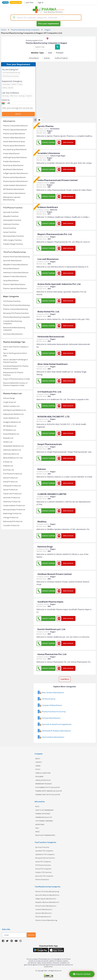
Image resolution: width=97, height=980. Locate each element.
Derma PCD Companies (43, 869)
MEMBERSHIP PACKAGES (44, 784)
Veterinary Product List (12, 502)
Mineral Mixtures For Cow (13, 458)
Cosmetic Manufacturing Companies (12, 322)
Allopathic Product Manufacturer (16, 265)
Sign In (41, 2)
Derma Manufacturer (11, 268)
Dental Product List (10, 482)
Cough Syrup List (10, 402)
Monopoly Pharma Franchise (45, 858)
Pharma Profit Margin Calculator (49, 791)
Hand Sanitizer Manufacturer (14, 193)
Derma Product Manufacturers (46, 906)
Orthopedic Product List (12, 486)
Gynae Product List (10, 490)
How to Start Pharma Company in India (16, 348)
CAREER (38, 766)
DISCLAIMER (39, 776)
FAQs (37, 828)
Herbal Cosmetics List (11, 406)
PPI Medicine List (9, 430)
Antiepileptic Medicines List (13, 446)
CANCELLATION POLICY (43, 780)
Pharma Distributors (42, 879)
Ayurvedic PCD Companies (44, 876)
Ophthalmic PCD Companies (45, 854)
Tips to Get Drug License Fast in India (15, 354)
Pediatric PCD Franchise (43, 872)
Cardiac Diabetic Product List (14, 505)
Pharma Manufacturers (43, 917)
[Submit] (14, 18)
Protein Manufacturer (11, 153)
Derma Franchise (10, 228)
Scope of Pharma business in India (16, 379)
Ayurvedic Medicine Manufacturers (47, 895)
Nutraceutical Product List (13, 521)
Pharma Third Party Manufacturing (16, 257)
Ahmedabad (34, 58)
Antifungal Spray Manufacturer (15, 157)
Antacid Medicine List (11, 434)
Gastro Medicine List (11, 418)
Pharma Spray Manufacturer (14, 146)
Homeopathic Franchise (12, 220)
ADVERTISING (40, 824)
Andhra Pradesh (61, 58)
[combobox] (46, 18)
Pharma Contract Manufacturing (15, 309)
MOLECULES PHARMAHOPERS (45, 835)
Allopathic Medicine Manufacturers (47, 902)
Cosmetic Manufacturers (44, 909)
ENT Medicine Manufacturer (14, 189)
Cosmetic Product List (11, 525)
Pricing (6, 2)
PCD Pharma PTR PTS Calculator (47, 787)
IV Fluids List (8, 462)
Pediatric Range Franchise (13, 244)
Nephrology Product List (12, 513)
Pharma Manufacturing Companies (17, 317)
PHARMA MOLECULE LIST (44, 817)
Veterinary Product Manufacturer (16, 272)
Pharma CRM (16, 2)
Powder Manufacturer (12, 161)
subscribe (31, 935)
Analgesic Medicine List (12, 422)
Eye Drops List (9, 470)
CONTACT (39, 762)
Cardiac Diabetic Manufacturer (15, 185)
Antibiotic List (8, 466)
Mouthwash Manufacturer (13, 169)
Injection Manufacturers (44, 913)
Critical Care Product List (12, 494)
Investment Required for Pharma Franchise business (16, 367)
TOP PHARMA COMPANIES (44, 821)
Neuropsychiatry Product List (14, 509)
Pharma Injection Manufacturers (16, 181)
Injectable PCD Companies (44, 851)
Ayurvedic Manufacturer (12, 260)
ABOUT (38, 759)
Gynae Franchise (10, 232)
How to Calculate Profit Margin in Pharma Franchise (16, 361)
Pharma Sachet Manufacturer (15, 177)
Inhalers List (8, 442)
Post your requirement (48, 24)
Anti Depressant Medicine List (14, 410)
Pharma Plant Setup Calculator (48, 795)
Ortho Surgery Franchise (13, 240)
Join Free (29, 2)
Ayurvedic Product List (12, 498)
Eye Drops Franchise (42, 847)
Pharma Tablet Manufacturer (14, 138)
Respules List (8, 438)
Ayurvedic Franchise (11, 212)
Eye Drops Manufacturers (13, 334)
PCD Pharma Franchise (12, 301)
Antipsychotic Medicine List (13, 414)
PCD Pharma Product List (13, 474)
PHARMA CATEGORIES (43, 814)
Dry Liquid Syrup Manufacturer (15, 149)
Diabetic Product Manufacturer (15, 276)
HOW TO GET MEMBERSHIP (44, 810)
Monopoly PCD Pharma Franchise (16, 313)
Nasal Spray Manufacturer (13, 165)
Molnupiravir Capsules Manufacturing (12, 198)
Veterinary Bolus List (11, 454)
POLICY (38, 769)
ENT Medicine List (10, 426)
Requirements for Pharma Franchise (13, 374)
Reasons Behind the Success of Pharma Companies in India (15, 384)
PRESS (37, 832)
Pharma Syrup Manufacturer (14, 134)
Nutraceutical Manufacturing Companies (14, 329)
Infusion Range (9, 398)
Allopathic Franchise (11, 216)
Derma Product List (10, 478)
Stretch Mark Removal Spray (14, 141)
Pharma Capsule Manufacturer (15, 130)
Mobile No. (6, 100)
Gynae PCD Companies (43, 862)
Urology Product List (11, 517)
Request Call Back (82, 974)
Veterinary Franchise (11, 224)
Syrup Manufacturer (11, 280)
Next (18, 114)
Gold (50, 53)
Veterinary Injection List (12, 450)
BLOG (37, 806)
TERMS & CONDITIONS (43, 773)
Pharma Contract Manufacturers (16, 126)
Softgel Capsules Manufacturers (16, 173)
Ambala (47, 58)
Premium (60, 53)
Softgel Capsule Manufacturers (46, 899)
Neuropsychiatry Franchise (13, 236)
